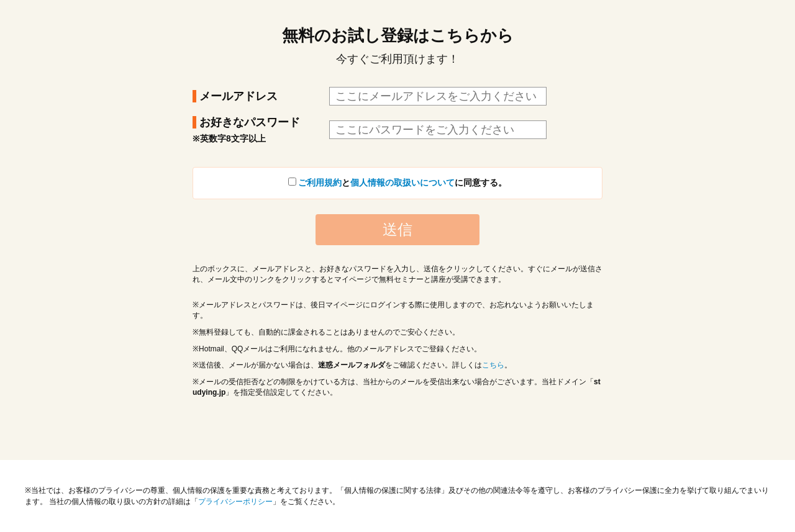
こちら (493, 365)
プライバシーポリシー (235, 502)
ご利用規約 (320, 183)
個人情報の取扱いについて (402, 183)
